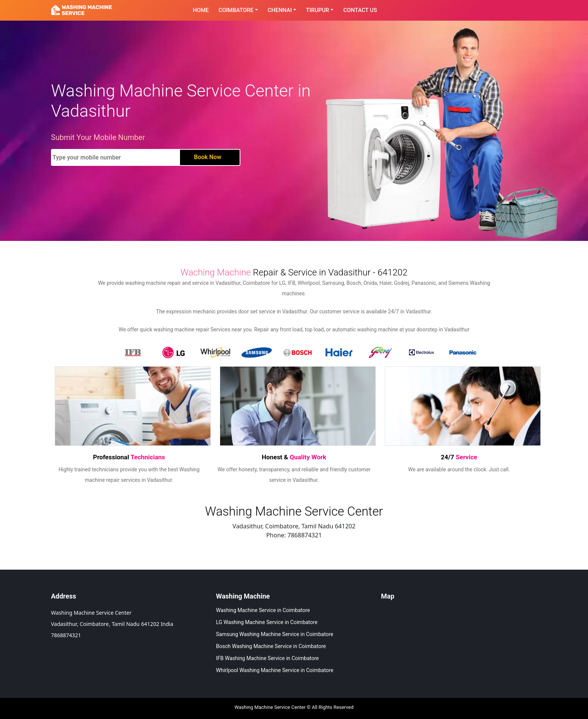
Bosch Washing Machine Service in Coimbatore (271, 646)
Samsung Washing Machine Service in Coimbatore (275, 634)
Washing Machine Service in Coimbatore (263, 610)
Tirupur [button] (317, 10)
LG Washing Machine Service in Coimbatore (267, 622)
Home (201, 10)
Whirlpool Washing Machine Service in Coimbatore (275, 670)
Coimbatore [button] (236, 10)
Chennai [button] (280, 10)
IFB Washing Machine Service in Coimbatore (267, 658)
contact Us (360, 10)
